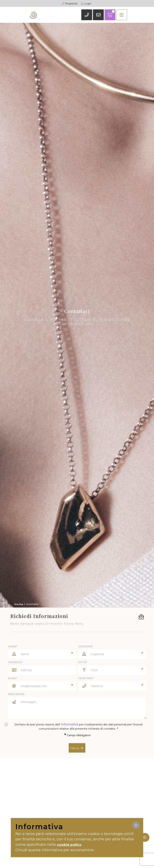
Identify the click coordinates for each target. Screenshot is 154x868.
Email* (12, 678)
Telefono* (86, 678)
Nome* (13, 646)
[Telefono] (112, 686)
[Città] (112, 670)
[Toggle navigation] (112, 15)
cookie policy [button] (70, 845)
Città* (83, 662)
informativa (70, 724)
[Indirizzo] (47, 670)
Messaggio (16, 694)
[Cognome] (112, 654)
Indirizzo (15, 662)
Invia (77, 748)
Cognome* (86, 646)
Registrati (70, 3)
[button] (136, 825)
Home (19, 604)
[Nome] (42, 654)
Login (87, 3)
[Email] (42, 686)
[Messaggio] (82, 708)
